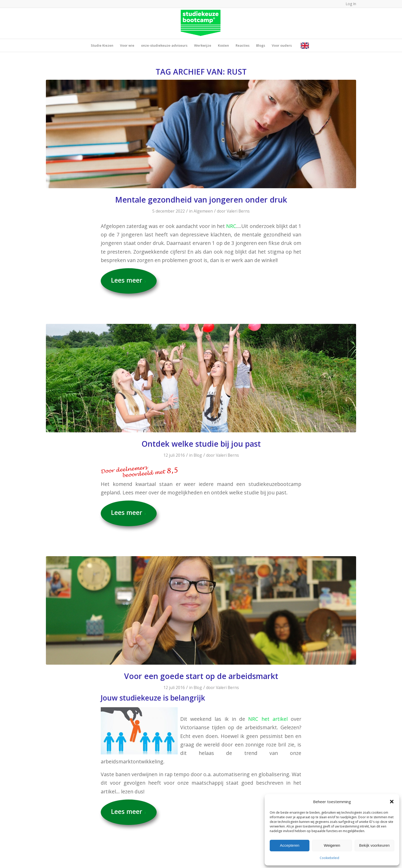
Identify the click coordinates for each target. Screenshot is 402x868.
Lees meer (129, 280)
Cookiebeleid (329, 858)
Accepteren (290, 845)
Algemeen (203, 211)
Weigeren (332, 845)
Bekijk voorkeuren (374, 845)
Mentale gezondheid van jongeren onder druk (201, 200)
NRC (231, 226)
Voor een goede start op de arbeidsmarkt (201, 676)
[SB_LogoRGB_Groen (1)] (201, 23)
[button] (392, 802)
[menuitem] (102, 45)
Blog (198, 455)
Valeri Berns (238, 211)
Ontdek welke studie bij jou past (201, 444)
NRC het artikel (268, 719)
